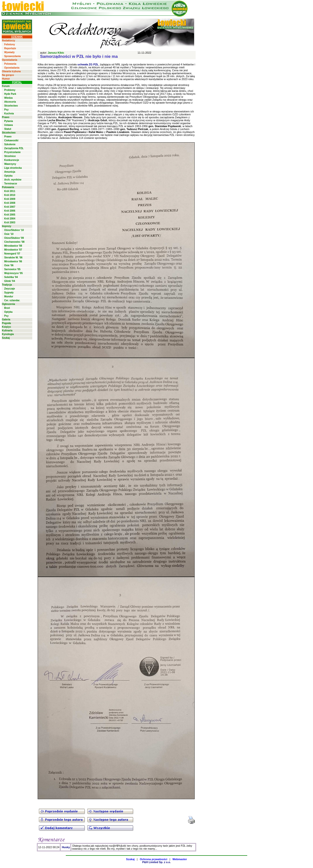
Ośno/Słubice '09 (14, 238)
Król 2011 (10, 191)
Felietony (10, 44)
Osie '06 (9, 265)
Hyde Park (10, 94)
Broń (7, 308)
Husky (66, 847)
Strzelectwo (11, 106)
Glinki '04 (10, 281)
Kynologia (8, 334)
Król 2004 (10, 219)
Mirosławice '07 (13, 250)
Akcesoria (10, 102)
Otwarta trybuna (11, 71)
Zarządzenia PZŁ (14, 148)
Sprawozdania (12, 56)
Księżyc (6, 327)
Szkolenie (10, 144)
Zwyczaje (10, 289)
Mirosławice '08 (13, 246)
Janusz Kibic (56, 53)
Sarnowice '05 (12, 269)
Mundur (9, 296)
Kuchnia (9, 114)
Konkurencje (12, 160)
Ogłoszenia (8, 304)
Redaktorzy (9, 41)
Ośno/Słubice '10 (14, 230)
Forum (6, 86)
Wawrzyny (10, 164)
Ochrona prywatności (154, 859)
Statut (8, 129)
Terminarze (11, 184)
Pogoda (6, 323)
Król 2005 (10, 215)
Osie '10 (9, 234)
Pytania (9, 121)
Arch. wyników (13, 180)
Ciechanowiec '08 (14, 242)
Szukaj (6, 338)
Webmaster (180, 859)
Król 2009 (10, 199)
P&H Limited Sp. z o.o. (157, 862)
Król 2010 (10, 195)
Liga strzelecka (13, 168)
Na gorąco (8, 75)
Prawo (6, 117)
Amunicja (10, 172)
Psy (6, 110)
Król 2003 (10, 223)
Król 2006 (10, 211)
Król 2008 (10, 203)
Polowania (10, 64)
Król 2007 (10, 207)
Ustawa (8, 125)
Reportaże (10, 48)
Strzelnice (10, 156)
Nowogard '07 (12, 254)
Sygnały (9, 293)
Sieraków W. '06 (13, 258)
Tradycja (7, 285)
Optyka (8, 176)
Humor (6, 79)
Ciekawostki (11, 140)
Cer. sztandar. (12, 300)
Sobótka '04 (11, 277)
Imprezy (7, 226)
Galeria (6, 319)
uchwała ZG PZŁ (88, 64)
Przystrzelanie (12, 152)
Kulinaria (7, 331)
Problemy (10, 90)
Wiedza (8, 98)
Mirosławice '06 (13, 261)
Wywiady (9, 52)
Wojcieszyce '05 (13, 273)
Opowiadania (10, 60)
